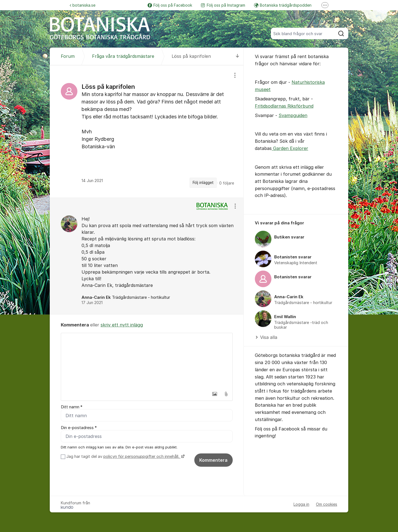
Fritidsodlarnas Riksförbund (284, 106)
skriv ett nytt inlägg (122, 325)
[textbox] (147, 361)
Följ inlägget (203, 183)
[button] (214, 394)
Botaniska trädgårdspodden (283, 5)
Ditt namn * (72, 407)
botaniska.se (83, 5)
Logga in (301, 504)
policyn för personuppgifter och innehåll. (142, 457)
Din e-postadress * (79, 428)
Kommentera (213, 460)
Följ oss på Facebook (170, 5)
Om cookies (327, 504)
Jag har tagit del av (125, 457)
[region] (147, 131)
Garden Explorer (290, 148)
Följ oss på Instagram (223, 5)
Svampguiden (293, 115)
